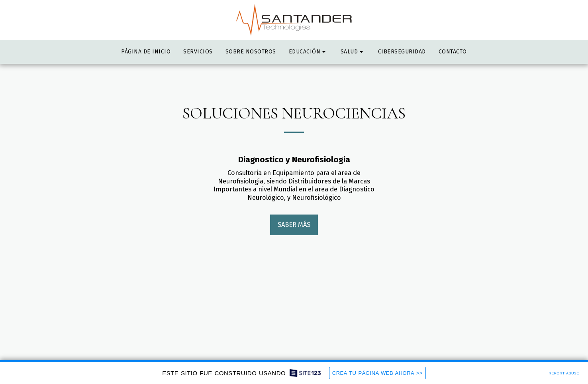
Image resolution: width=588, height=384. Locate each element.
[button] (308, 52)
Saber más (294, 225)
